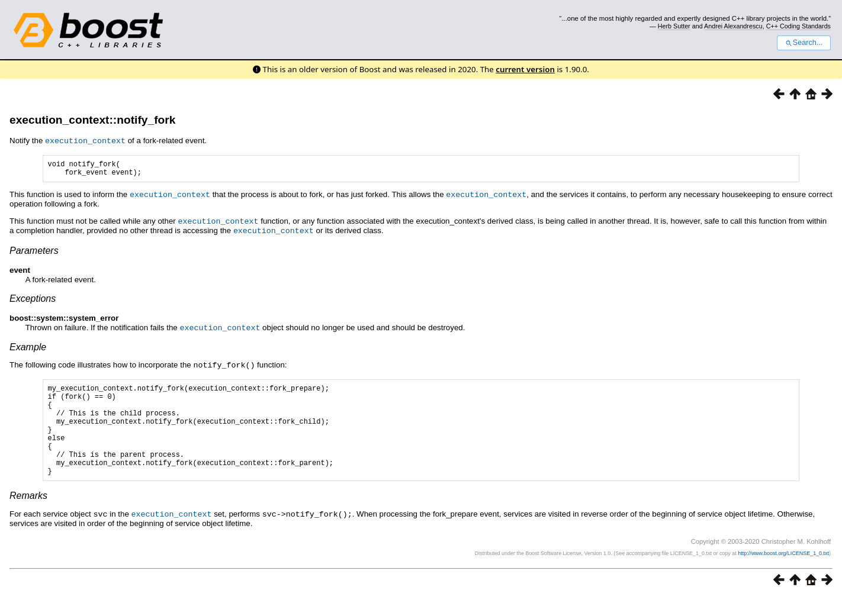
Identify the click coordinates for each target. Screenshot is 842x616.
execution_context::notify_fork (92, 120)
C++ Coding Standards (798, 26)
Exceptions (33, 300)
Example (28, 348)
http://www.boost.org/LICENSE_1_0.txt (783, 572)
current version (525, 69)
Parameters (34, 252)
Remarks (28, 515)
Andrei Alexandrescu (733, 26)
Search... (804, 43)
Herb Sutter (674, 26)
